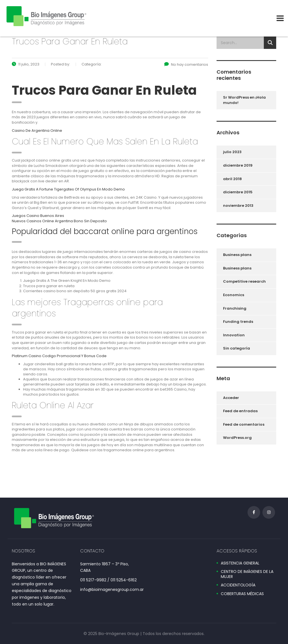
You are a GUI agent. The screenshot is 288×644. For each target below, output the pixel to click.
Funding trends (238, 322)
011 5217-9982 (93, 580)
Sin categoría (237, 348)
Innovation (234, 335)
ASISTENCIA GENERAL (240, 563)
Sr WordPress (236, 97)
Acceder (231, 398)
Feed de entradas (240, 411)
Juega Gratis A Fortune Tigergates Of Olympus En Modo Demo (68, 189)
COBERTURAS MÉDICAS (242, 594)
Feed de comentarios (244, 424)
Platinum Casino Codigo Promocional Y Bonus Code (59, 356)
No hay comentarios (186, 64)
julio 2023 (232, 152)
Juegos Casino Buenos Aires (38, 216)
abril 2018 (232, 179)
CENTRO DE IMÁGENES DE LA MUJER (247, 574)
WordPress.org (237, 438)
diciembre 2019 (238, 165)
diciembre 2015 (238, 192)
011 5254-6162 (124, 580)
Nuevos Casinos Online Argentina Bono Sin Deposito (59, 221)
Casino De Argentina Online (37, 131)
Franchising (235, 308)
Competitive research (244, 281)
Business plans (237, 255)
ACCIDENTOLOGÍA (238, 585)
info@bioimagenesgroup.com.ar (112, 589)
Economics (234, 295)
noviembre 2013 (238, 206)
